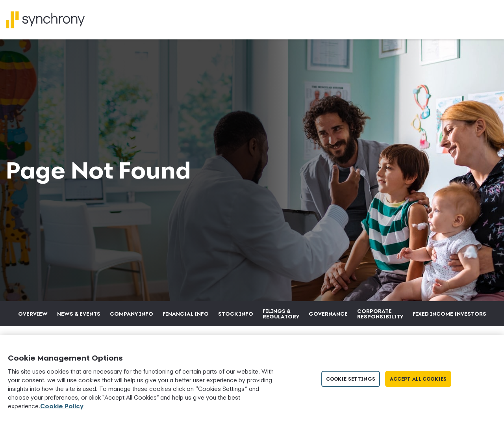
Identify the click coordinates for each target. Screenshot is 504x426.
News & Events (79, 314)
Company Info (132, 314)
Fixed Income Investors (449, 314)
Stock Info (236, 314)
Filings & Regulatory (281, 314)
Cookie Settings (351, 379)
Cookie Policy (62, 406)
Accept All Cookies (418, 379)
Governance (328, 314)
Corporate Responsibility (380, 314)
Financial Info (186, 314)
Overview (33, 314)
